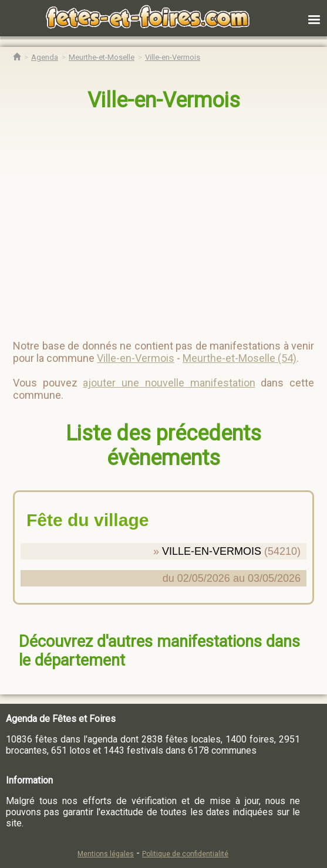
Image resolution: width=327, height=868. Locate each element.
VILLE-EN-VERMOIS (212, 551)
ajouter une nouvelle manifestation (169, 383)
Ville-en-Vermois (164, 100)
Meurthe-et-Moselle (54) (240, 358)
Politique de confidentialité (185, 854)
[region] (152, 221)
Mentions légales (106, 854)
